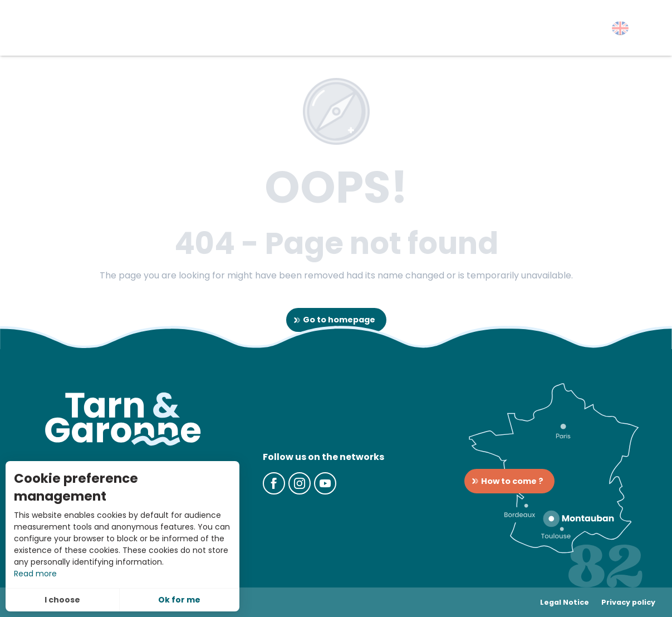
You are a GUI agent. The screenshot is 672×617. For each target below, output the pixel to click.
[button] (620, 28)
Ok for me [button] (179, 600)
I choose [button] (62, 600)
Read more (35, 574)
